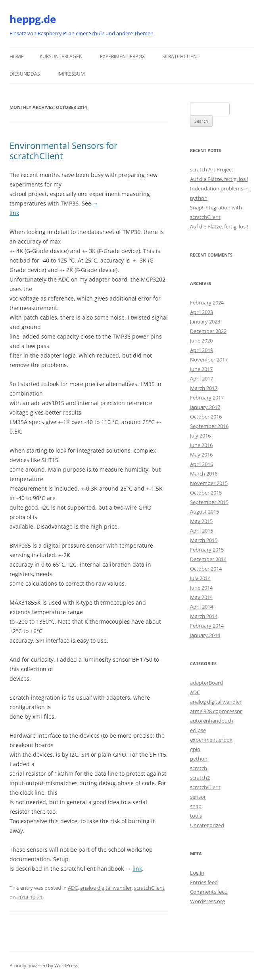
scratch (199, 768)
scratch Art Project (212, 169)
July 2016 (200, 436)
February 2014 (207, 626)
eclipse (198, 730)
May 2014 (201, 597)
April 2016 (202, 464)
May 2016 (201, 455)
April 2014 (202, 607)
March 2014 (204, 616)
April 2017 (202, 379)
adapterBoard (206, 683)
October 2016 (206, 417)
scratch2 (200, 778)
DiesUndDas (25, 74)
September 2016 (209, 426)
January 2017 (205, 407)
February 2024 (207, 303)
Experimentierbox (122, 56)
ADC (73, 888)
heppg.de (33, 19)
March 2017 (204, 388)
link (137, 869)
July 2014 (200, 578)
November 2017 (209, 360)
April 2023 (202, 312)
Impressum (71, 74)
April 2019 (202, 350)
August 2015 (204, 512)
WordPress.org (207, 901)
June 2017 (201, 369)
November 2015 (209, 483)
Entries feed (204, 882)
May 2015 (201, 521)
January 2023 (205, 322)
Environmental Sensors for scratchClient (63, 150)
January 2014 (205, 635)
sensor (198, 797)
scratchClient (181, 56)
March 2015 (204, 540)
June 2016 (201, 445)
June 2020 (201, 341)
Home (17, 56)
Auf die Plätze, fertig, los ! (219, 179)
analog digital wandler (106, 888)
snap (196, 806)
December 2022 (208, 331)
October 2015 (206, 493)
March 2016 (204, 474)
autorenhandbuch (212, 721)
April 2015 (202, 531)
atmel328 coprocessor (216, 711)
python (199, 759)
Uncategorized (207, 825)
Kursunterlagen (61, 56)
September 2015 (209, 502)
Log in (197, 873)
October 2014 (206, 569)
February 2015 (207, 550)
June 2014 (201, 588)
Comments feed (209, 892)
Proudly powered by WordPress (44, 966)
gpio (195, 749)
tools (196, 816)
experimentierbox (211, 740)
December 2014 (208, 559)
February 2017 (207, 398)
